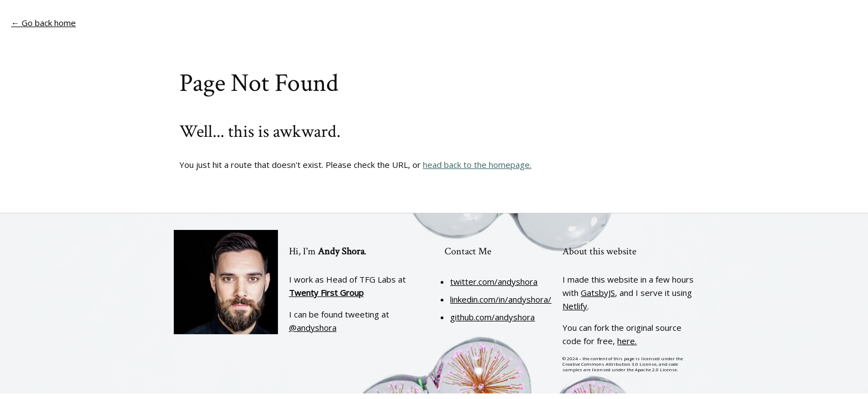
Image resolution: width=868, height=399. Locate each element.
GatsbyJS (598, 293)
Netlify (575, 306)
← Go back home (43, 23)
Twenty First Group (326, 293)
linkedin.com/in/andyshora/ (501, 299)
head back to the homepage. (477, 165)
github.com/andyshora (492, 317)
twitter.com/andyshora (494, 282)
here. (627, 341)
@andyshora (313, 328)
